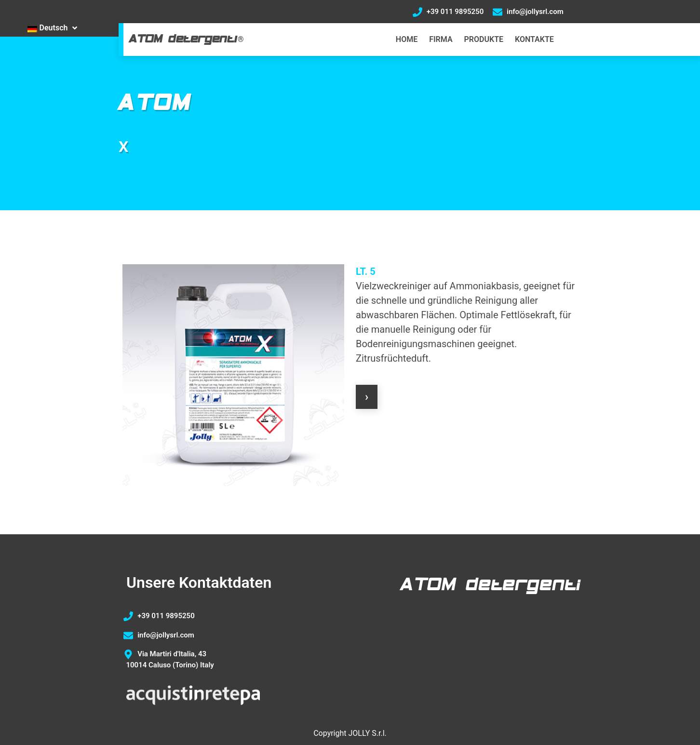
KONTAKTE (534, 39)
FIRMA (441, 39)
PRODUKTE (484, 39)
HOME (407, 39)
